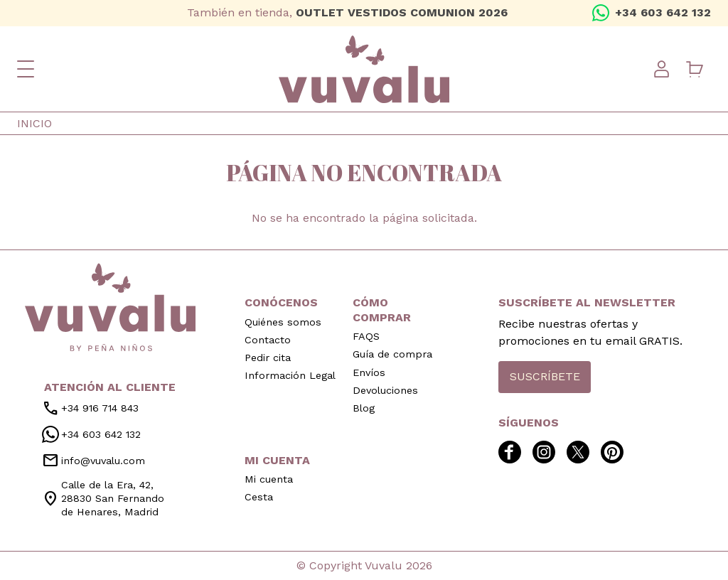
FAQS (366, 336)
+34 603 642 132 (663, 12)
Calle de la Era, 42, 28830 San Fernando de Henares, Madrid (103, 498)
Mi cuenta (269, 479)
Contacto (268, 340)
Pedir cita (268, 358)
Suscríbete (545, 376)
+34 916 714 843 (90, 409)
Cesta (259, 497)
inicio (110, 307)
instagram (48, 13)
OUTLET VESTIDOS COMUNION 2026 (402, 12)
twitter (71, 13)
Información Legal (290, 375)
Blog (364, 408)
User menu (661, 69)
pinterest (94, 13)
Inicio (34, 123)
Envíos (369, 372)
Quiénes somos (283, 322)
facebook (26, 13)
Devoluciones (385, 390)
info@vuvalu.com (93, 461)
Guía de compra (392, 354)
